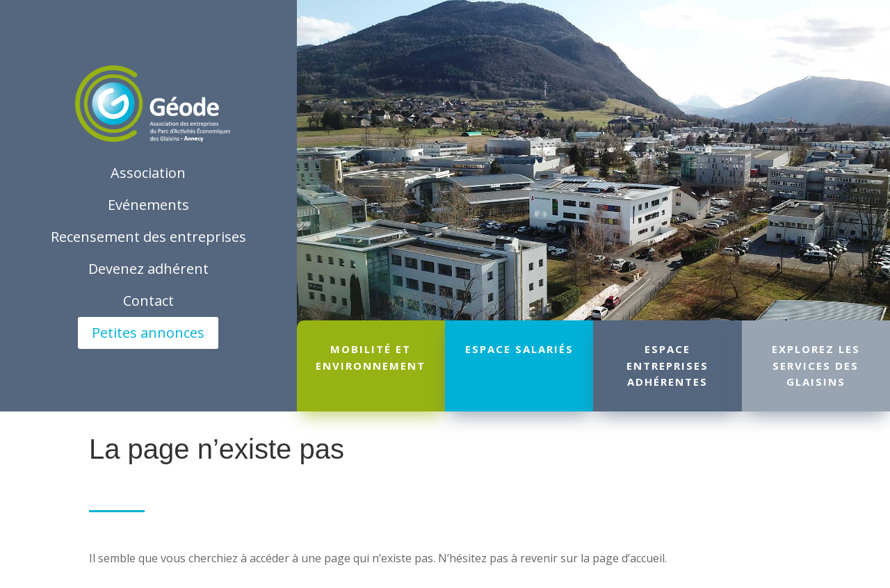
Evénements (148, 205)
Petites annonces (148, 333)
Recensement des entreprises (148, 237)
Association (148, 173)
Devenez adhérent (148, 269)
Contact (148, 301)
